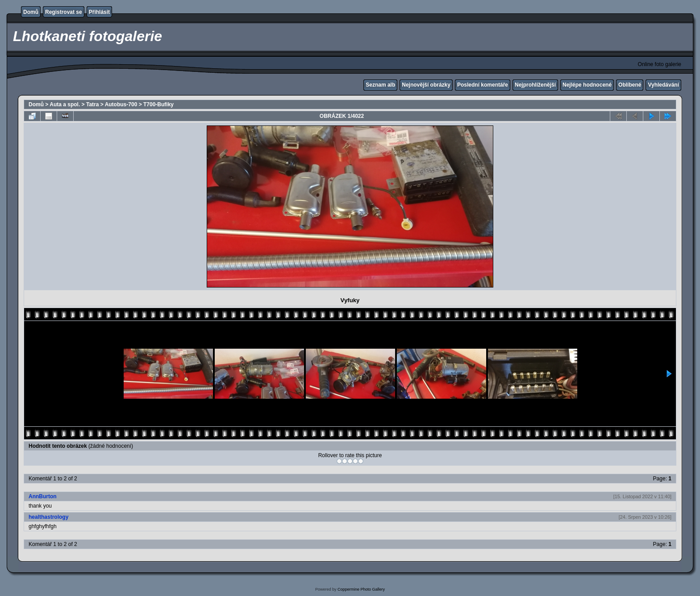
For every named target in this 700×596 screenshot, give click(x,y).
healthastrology (48, 517)
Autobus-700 (121, 104)
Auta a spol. (65, 104)
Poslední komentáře (483, 85)
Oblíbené (630, 85)
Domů (31, 12)
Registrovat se (64, 12)
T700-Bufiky (158, 104)
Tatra (92, 104)
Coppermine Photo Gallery (361, 589)
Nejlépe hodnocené (587, 85)
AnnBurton (43, 496)
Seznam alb (380, 85)
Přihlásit (99, 12)
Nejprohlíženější (535, 85)
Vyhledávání (663, 85)
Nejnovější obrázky (426, 85)
